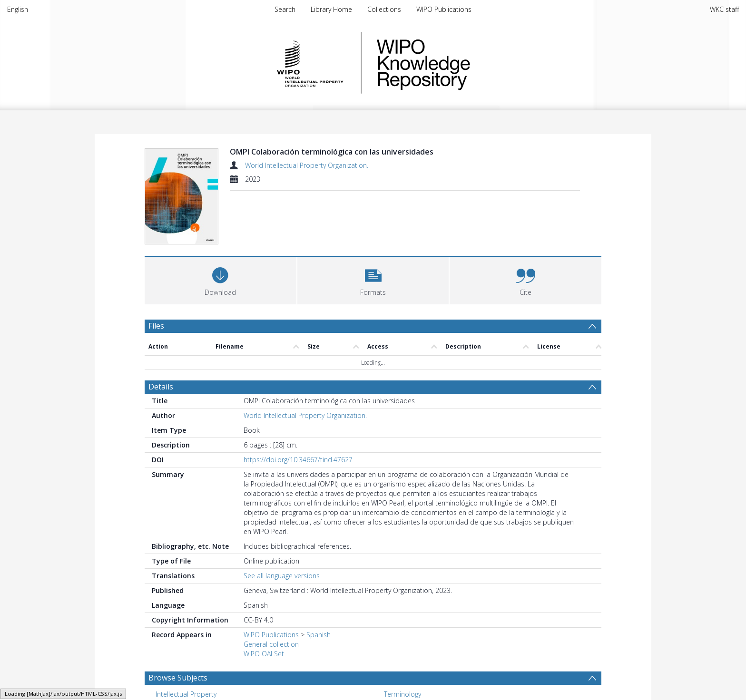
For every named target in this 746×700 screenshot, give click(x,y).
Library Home (331, 9)
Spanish (319, 635)
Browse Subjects (178, 678)
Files (156, 326)
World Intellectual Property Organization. (307, 165)
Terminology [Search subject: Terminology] (402, 694)
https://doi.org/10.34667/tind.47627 (298, 460)
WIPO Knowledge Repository (462, 63)
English (18, 9)
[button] (373, 279)
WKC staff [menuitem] (724, 9)
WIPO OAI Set (264, 654)
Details (161, 387)
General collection (271, 644)
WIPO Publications (444, 9)
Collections (384, 9)
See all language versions (282, 576)
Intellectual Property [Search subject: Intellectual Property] (186, 694)
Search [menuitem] (285, 9)
